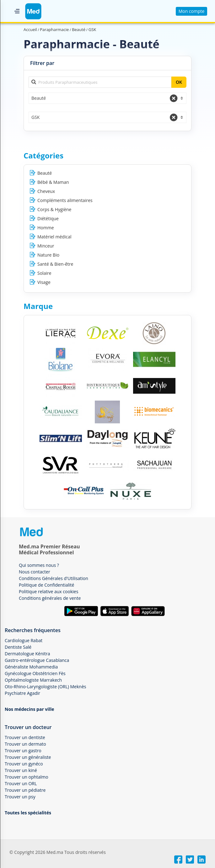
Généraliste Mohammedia (31, 667)
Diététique (48, 218)
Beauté (45, 173)
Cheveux (46, 191)
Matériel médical (54, 237)
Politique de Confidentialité (46, 585)
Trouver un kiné (21, 770)
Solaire (44, 273)
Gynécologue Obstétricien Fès (35, 673)
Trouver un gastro (23, 751)
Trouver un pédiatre (25, 790)
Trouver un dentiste (25, 737)
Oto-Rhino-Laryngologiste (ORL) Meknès (45, 687)
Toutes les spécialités (28, 813)
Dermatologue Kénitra (27, 654)
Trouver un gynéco (24, 764)
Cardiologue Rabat (24, 640)
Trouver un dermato (25, 744)
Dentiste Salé (18, 647)
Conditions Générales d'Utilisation (54, 578)
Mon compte (192, 11)
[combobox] (107, 98)
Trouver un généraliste (28, 757)
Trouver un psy (20, 797)
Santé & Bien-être (55, 264)
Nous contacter (35, 572)
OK (179, 82)
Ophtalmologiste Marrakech (33, 680)
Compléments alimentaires (65, 200)
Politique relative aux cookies (48, 591)
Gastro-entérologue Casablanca (37, 660)
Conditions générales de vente (50, 598)
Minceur (46, 246)
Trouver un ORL (21, 783)
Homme (46, 228)
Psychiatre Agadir (22, 693)
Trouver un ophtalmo (27, 777)
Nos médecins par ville (29, 709)
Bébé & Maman (53, 182)
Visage (44, 282)
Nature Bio (48, 255)
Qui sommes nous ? (39, 565)
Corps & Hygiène (54, 209)
